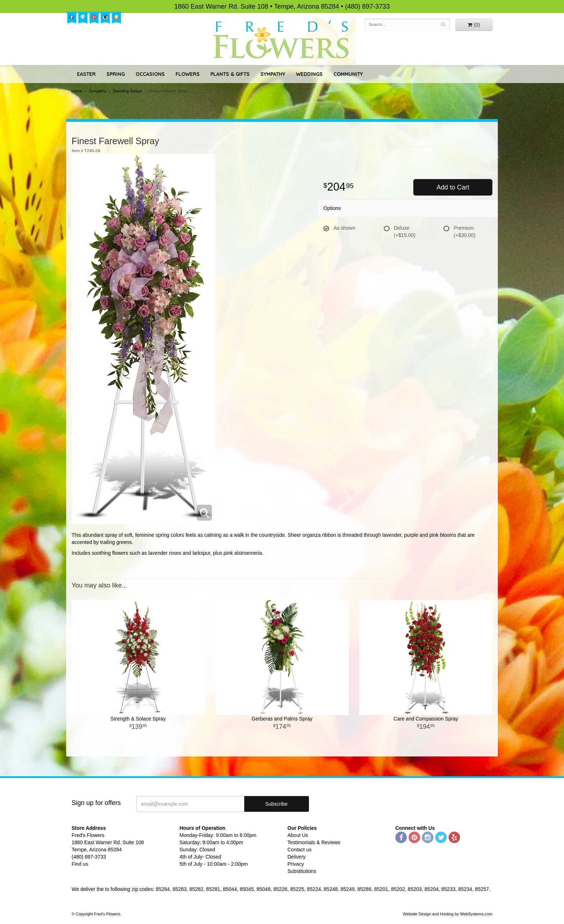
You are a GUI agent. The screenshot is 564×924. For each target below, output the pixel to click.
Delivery (297, 857)
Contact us (299, 850)
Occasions (150, 74)
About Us (298, 835)
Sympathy (273, 74)
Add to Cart (453, 187)
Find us (80, 864)
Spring (116, 74)
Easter (86, 74)
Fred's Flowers (282, 40)
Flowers (188, 74)
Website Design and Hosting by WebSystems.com (448, 914)
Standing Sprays (127, 91)
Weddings (309, 74)
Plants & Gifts (230, 74)
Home (77, 91)
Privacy (296, 864)
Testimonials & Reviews (314, 842)
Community (348, 74)
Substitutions (302, 871)
